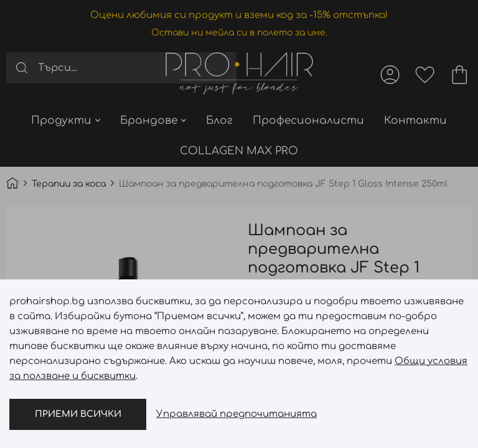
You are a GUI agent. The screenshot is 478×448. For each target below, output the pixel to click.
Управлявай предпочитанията (237, 414)
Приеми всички (78, 414)
